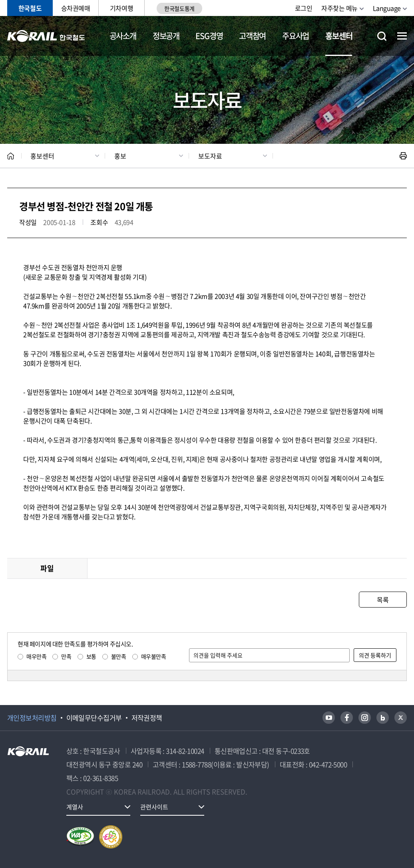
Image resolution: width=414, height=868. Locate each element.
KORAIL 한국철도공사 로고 (46, 36)
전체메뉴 (402, 36)
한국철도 (30, 8)
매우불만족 (154, 656)
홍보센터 (339, 36)
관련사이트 (154, 807)
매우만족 (36, 656)
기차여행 (121, 8)
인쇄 (403, 156)
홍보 (120, 156)
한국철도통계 (179, 8)
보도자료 (210, 156)
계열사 (75, 807)
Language (387, 8)
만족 (66, 656)
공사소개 (123, 36)
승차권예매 (76, 8)
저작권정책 (147, 718)
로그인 (304, 8)
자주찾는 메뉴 (339, 8)
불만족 (119, 656)
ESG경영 (209, 36)
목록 (383, 600)
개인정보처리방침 (32, 718)
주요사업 (296, 36)
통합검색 (382, 36)
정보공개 (166, 36)
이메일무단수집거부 (94, 718)
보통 (91, 656)
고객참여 (252, 36)
